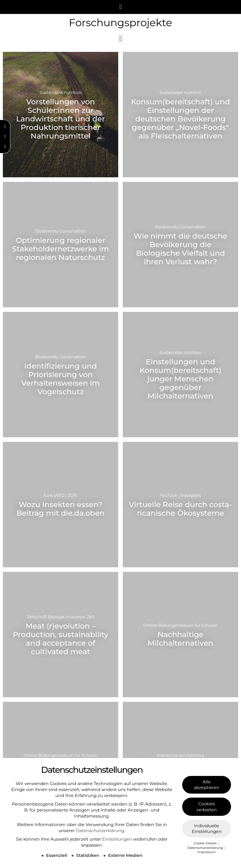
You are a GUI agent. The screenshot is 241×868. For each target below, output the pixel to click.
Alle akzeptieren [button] (207, 785)
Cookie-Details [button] (206, 843)
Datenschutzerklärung (100, 831)
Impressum (207, 852)
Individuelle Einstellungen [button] (206, 829)
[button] (120, 7)
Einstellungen (117, 839)
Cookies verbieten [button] (207, 807)
